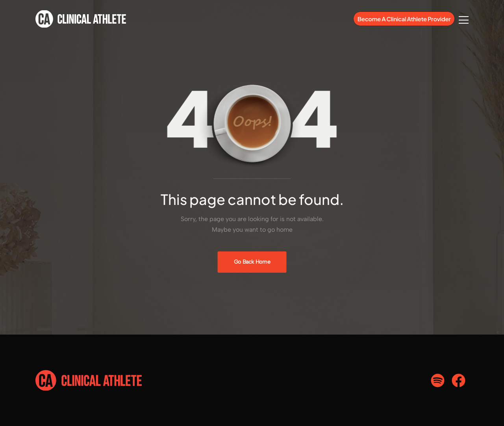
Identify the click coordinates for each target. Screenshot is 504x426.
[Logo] (81, 19)
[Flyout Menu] (464, 20)
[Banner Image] (252, 262)
